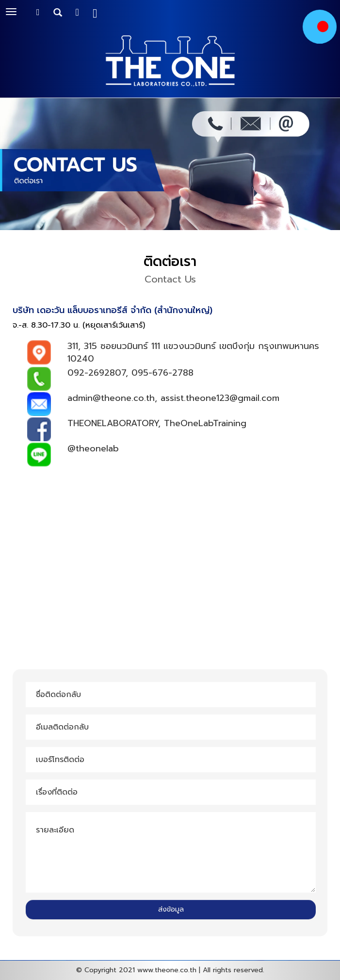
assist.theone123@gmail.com (220, 398)
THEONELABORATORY (113, 423)
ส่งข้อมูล (171, 909)
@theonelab (93, 448)
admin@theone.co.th (111, 398)
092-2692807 (97, 373)
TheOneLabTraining (205, 423)
